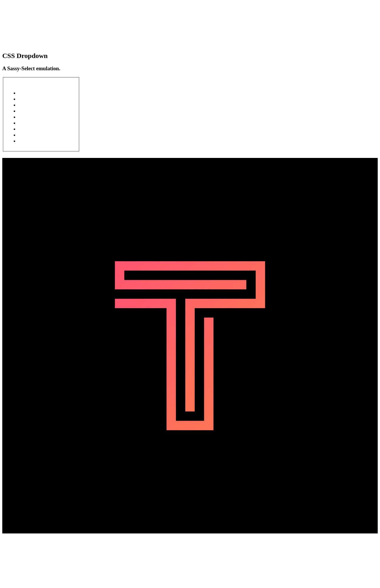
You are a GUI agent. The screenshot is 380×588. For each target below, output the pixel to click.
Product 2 (35, 99)
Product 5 (35, 117)
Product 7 (36, 129)
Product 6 (35, 123)
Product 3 (36, 105)
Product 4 (36, 111)
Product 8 (35, 135)
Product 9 (35, 141)
